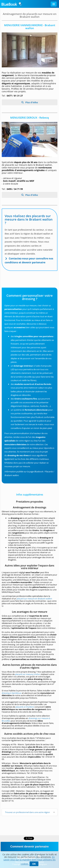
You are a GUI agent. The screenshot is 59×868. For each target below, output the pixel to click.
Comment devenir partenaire (29, 847)
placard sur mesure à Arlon (28, 674)
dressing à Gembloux (12, 693)
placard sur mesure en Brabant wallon (34, 599)
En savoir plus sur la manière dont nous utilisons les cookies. (29, 860)
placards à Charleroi (25, 707)
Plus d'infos (31, 102)
